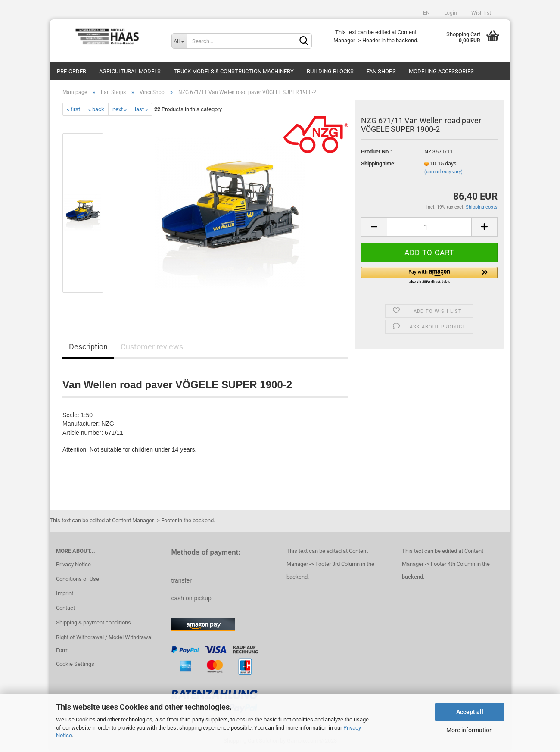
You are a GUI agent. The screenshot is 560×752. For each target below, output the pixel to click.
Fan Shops (381, 71)
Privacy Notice (73, 564)
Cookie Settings (75, 664)
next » (120, 109)
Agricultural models (130, 71)
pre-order (72, 71)
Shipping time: (378, 164)
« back (96, 109)
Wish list (481, 13)
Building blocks (330, 71)
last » (141, 109)
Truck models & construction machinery (234, 71)
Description (88, 347)
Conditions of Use (78, 579)
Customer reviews (152, 347)
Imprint (65, 593)
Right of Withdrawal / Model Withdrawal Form (104, 644)
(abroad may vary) (443, 172)
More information (470, 730)
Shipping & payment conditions (93, 623)
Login (450, 13)
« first (73, 109)
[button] (429, 276)
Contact (65, 608)
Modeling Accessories (441, 71)
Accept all (470, 712)
